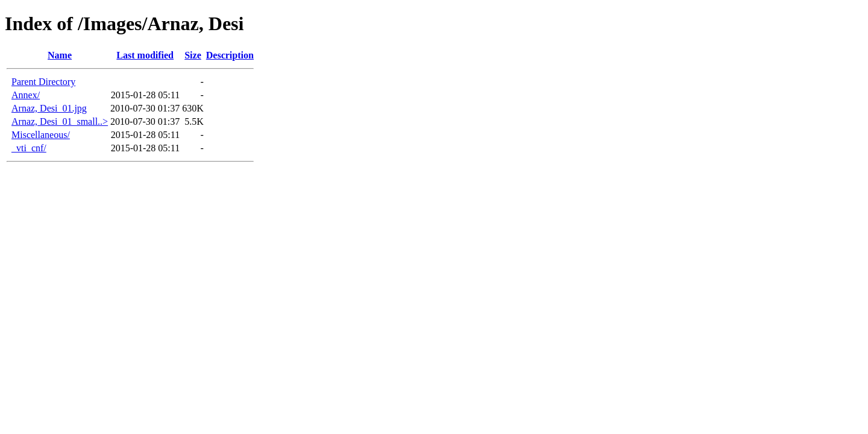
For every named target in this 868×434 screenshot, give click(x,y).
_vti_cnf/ (29, 148)
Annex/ (26, 95)
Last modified (145, 55)
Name (60, 55)
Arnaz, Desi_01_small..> (60, 121)
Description (230, 55)
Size (193, 55)
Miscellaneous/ (41, 135)
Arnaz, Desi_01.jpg (49, 108)
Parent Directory (43, 82)
